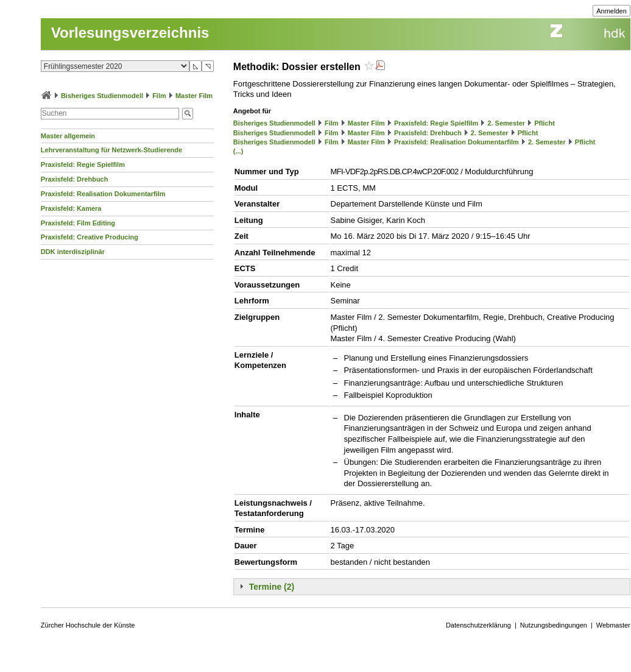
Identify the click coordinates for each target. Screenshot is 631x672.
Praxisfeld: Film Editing (78, 223)
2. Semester (506, 123)
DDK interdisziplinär (73, 252)
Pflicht (545, 123)
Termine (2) (272, 587)
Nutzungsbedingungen (554, 625)
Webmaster (613, 625)
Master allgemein (68, 136)
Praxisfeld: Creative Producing (90, 237)
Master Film (194, 96)
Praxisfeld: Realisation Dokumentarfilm (103, 194)
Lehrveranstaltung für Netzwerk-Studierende (111, 150)
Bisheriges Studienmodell (102, 96)
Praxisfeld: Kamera (71, 208)
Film (159, 96)
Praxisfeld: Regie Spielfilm (83, 164)
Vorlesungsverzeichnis (130, 33)
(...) (238, 151)
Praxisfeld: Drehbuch (75, 179)
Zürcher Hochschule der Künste (88, 625)
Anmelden (612, 11)
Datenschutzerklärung (478, 625)
